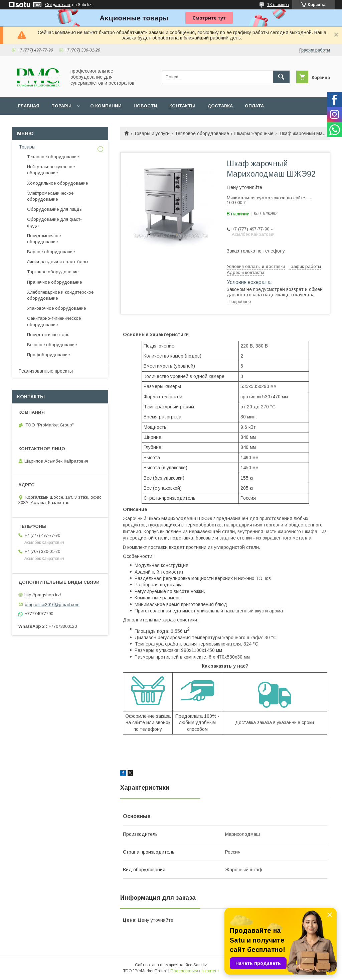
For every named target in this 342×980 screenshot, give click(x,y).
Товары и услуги (152, 133)
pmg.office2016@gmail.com (52, 604)
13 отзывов (278, 5)
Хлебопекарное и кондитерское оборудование (60, 295)
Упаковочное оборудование (56, 308)
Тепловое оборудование (202, 133)
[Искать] (281, 77)
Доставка (220, 106)
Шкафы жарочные (254, 133)
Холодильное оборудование (57, 183)
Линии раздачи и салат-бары (58, 262)
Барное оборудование (51, 252)
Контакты (182, 106)
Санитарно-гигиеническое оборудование (54, 321)
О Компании (106, 106)
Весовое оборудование (52, 345)
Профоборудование (48, 355)
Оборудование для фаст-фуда (54, 222)
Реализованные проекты (46, 371)
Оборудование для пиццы (55, 209)
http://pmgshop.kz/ (43, 595)
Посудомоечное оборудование (44, 239)
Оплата (254, 106)
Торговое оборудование (53, 272)
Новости (145, 106)
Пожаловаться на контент (195, 971)
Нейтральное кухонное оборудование (51, 170)
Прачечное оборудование (54, 282)
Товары (61, 106)
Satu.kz (200, 965)
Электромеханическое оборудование (50, 196)
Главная (29, 106)
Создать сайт (58, 5)
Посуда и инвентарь (48, 335)
